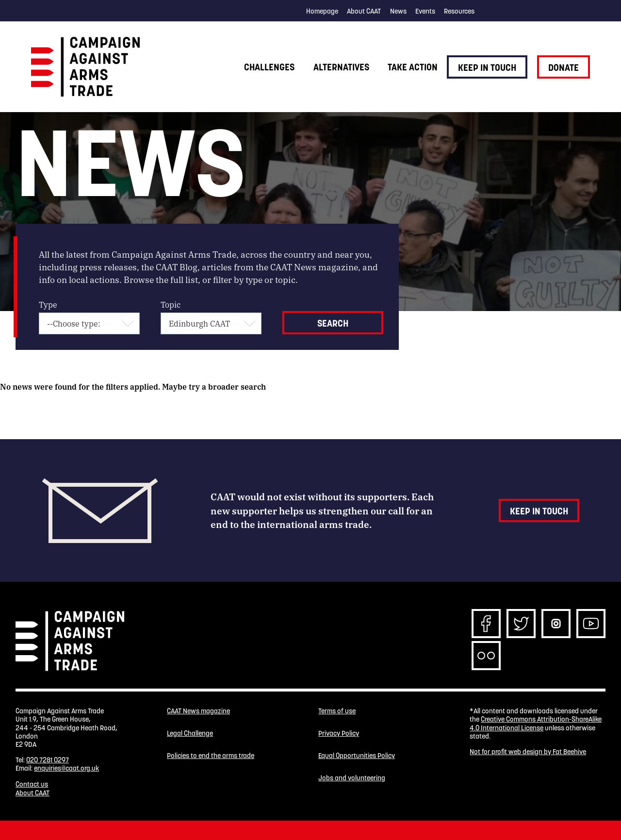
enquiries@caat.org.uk (66, 768)
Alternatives (341, 67)
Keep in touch (487, 67)
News (398, 11)
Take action (413, 67)
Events (425, 11)
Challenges (269, 67)
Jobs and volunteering (352, 778)
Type (48, 305)
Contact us (32, 784)
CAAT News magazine (198, 711)
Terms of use (337, 711)
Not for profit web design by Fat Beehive (528, 752)
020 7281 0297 (48, 760)
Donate (564, 67)
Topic (171, 305)
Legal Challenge (190, 733)
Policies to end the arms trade (211, 756)
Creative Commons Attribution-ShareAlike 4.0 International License (536, 723)
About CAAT (364, 11)
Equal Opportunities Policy (357, 756)
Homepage (322, 11)
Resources (459, 11)
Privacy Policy (339, 733)
